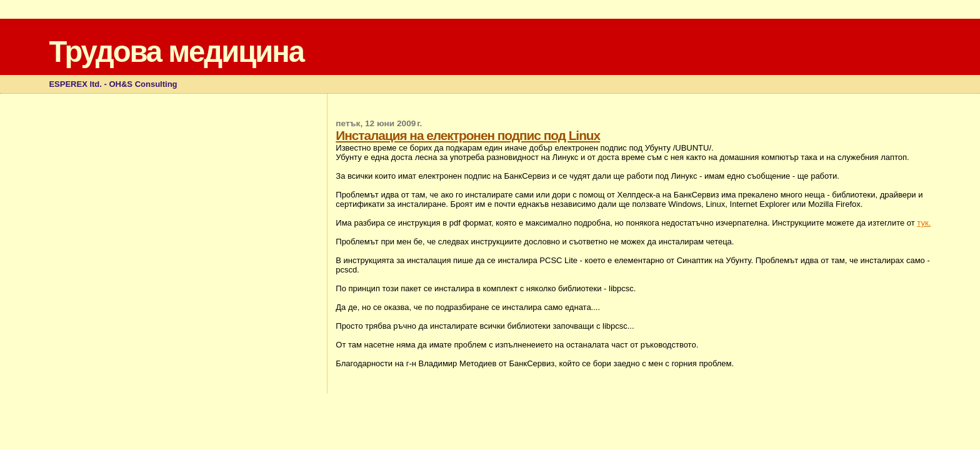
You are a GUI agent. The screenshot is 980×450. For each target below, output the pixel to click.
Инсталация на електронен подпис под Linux (468, 135)
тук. (924, 223)
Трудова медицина (176, 52)
